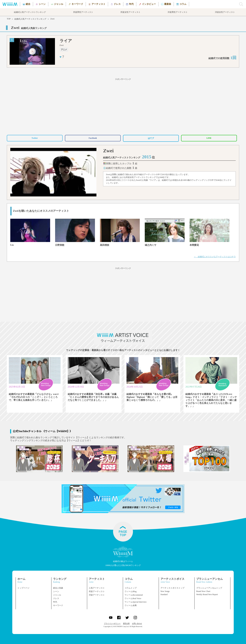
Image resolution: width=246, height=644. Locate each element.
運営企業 (126, 623)
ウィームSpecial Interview (136, 602)
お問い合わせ (137, 623)
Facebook (93, 138)
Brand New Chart (203, 591)
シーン (56, 591)
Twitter (35, 138)
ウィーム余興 (131, 605)
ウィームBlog (131, 591)
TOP (9, 19)
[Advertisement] (123, 106)
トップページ (23, 588)
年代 (55, 602)
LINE (209, 138)
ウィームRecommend (134, 595)
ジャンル (57, 595)
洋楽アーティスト (97, 595)
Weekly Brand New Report (207, 594)
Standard (164, 594)
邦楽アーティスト (97, 591)
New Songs (165, 591)
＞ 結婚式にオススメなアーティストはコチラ (215, 257)
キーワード (58, 605)
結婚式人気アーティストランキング (30, 19)
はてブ (151, 138)
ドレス (56, 598)
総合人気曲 (58, 588)
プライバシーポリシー (112, 623)
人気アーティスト (97, 588)
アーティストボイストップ (172, 588)
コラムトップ (131, 588)
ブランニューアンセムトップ (209, 588)
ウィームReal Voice (133, 598)
